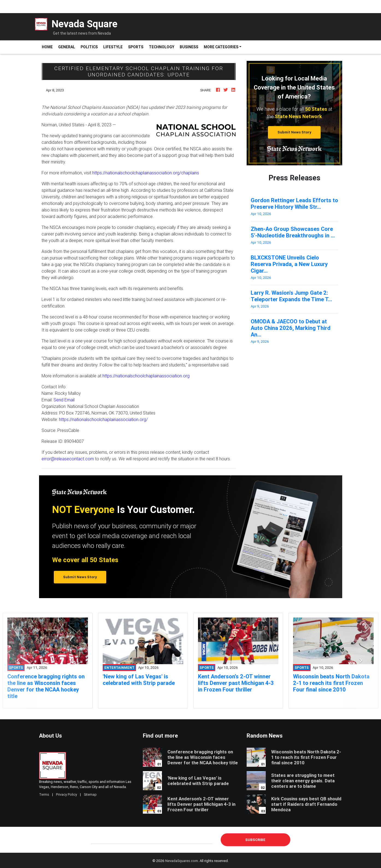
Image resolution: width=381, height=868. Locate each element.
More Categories (221, 47)
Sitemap (90, 794)
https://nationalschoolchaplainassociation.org (146, 376)
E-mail (97, 840)
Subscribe (255, 840)
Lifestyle (113, 47)
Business (189, 47)
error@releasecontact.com (68, 459)
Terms (44, 794)
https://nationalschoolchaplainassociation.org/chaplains (146, 173)
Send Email (64, 400)
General (67, 47)
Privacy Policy (67, 794)
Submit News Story (294, 132)
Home (49, 47)
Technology (162, 47)
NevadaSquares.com (182, 861)
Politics (89, 47)
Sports (136, 47)
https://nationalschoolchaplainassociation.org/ (103, 419)
